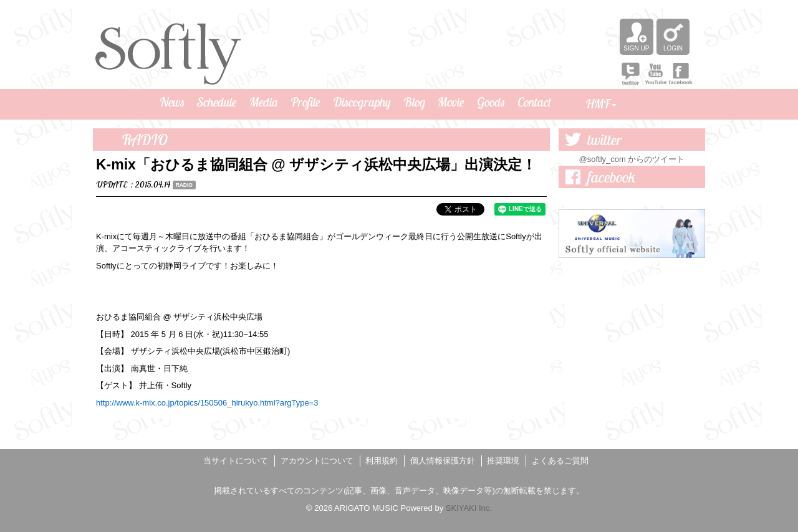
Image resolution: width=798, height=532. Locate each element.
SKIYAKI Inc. (469, 508)
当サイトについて (236, 461)
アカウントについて (317, 461)
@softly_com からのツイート (632, 159)
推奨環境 (503, 461)
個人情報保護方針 (443, 461)
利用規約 (382, 461)
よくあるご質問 (560, 461)
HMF (601, 104)
